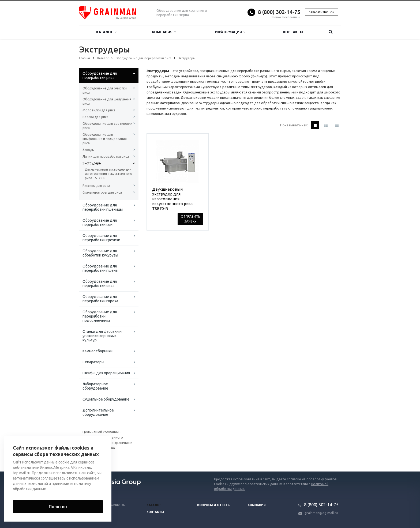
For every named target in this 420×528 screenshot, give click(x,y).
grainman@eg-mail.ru (321, 513)
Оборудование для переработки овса (100, 284)
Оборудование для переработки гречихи (101, 238)
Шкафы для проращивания (106, 373)
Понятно (58, 507)
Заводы (89, 150)
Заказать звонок (322, 12)
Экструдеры (92, 163)
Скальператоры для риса (102, 192)
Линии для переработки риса (106, 156)
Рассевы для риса (96, 186)
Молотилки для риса (99, 110)
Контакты (293, 32)
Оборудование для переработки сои (100, 222)
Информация (230, 32)
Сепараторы (93, 362)
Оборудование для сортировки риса (107, 126)
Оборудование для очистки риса (105, 90)
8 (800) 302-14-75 (279, 12)
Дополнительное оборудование (98, 412)
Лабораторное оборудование (95, 386)
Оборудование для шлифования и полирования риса (105, 139)
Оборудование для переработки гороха (100, 299)
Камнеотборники (97, 351)
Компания (164, 32)
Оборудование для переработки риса (100, 76)
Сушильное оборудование (106, 399)
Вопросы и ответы (214, 505)
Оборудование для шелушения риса (107, 101)
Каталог (106, 32)
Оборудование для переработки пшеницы (103, 207)
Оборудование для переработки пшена (100, 268)
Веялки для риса (95, 117)
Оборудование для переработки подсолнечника (100, 316)
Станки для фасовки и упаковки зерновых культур (102, 336)
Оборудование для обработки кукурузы (100, 253)
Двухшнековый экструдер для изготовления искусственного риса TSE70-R (109, 174)
